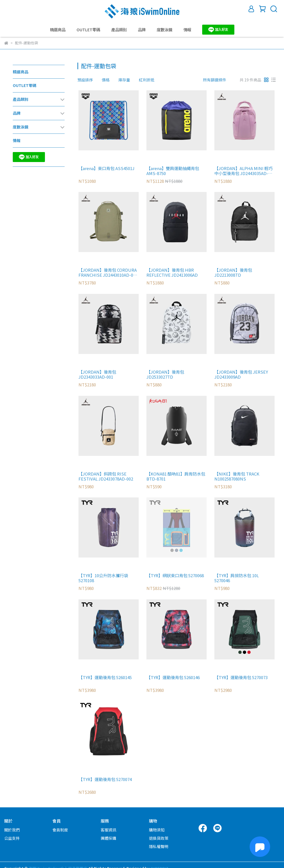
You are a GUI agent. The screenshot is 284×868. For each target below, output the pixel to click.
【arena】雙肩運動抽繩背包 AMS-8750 (173, 171)
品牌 (142, 30)
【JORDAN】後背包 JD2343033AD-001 (97, 374)
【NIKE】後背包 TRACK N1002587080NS (237, 476)
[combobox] (87, 80)
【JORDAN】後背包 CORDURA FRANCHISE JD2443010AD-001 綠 (108, 273)
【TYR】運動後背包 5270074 (105, 780)
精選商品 (58, 30)
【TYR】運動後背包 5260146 (173, 678)
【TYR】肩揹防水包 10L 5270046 (237, 578)
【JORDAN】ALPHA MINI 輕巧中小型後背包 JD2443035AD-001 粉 (244, 171)
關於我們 (12, 830)
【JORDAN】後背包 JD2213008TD (233, 273)
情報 (187, 30)
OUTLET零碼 (88, 30)
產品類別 (119, 30)
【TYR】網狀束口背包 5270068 (175, 576)
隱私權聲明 (159, 846)
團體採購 (108, 838)
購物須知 (157, 830)
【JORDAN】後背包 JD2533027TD (165, 374)
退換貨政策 (159, 838)
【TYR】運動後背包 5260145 (105, 678)
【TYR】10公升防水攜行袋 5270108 (103, 578)
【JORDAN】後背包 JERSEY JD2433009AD (241, 374)
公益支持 (12, 838)
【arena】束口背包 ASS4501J (106, 169)
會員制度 (60, 830)
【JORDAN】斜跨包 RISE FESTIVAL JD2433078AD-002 (106, 476)
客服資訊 (108, 830)
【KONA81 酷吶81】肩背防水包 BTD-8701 (176, 476)
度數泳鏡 (164, 30)
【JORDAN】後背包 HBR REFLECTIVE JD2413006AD (172, 273)
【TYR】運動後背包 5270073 (241, 678)
